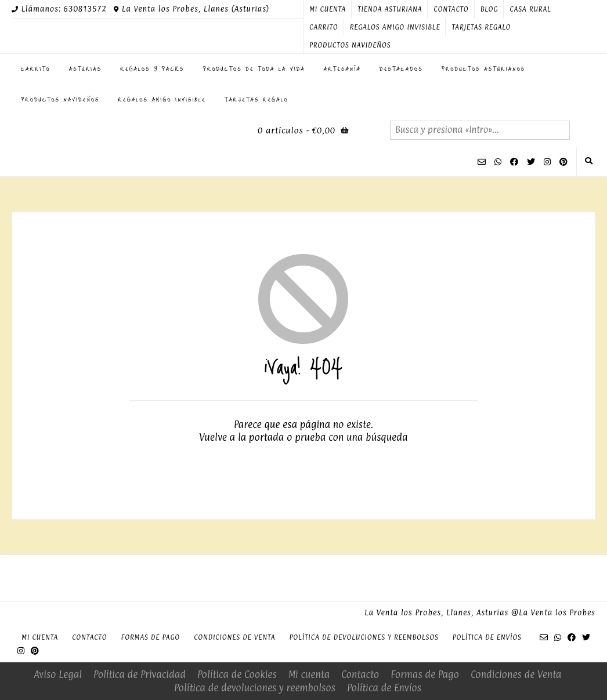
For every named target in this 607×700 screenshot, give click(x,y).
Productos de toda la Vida (254, 68)
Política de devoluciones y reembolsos (364, 637)
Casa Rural (530, 9)
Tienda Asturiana (390, 9)
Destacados (401, 68)
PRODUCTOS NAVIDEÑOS (350, 45)
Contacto (451, 9)
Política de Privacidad (140, 674)
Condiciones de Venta (234, 637)
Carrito (324, 27)
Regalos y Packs (152, 68)
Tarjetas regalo (481, 27)
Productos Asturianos (484, 68)
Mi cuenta (328, 9)
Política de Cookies (237, 674)
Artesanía (342, 68)
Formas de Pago (150, 637)
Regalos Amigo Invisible (395, 27)
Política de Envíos (487, 637)
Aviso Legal (58, 674)
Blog (489, 9)
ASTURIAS (86, 68)
